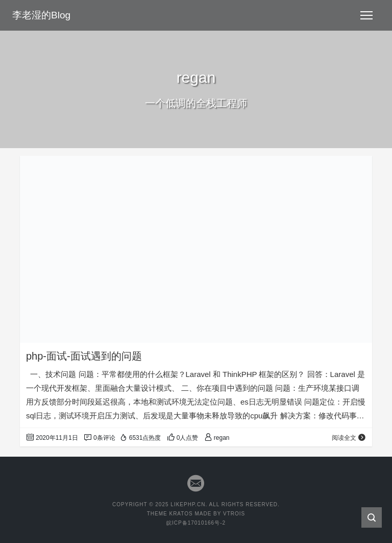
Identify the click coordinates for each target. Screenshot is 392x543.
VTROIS (234, 514)
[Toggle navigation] (366, 15)
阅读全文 (349, 438)
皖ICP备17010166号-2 (196, 523)
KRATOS (181, 514)
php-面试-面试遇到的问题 (84, 356)
